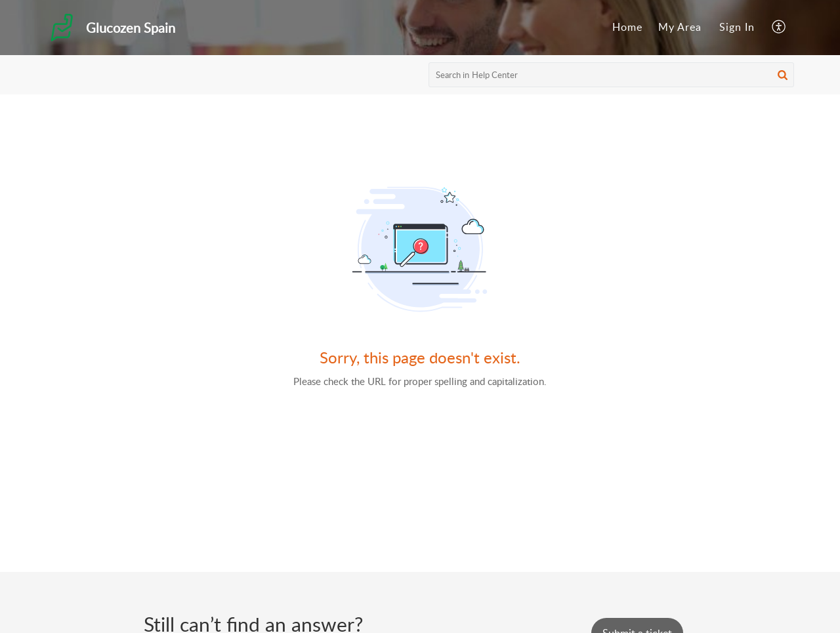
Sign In (737, 27)
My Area (680, 27)
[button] (779, 28)
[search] (612, 75)
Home (627, 27)
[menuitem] (627, 28)
